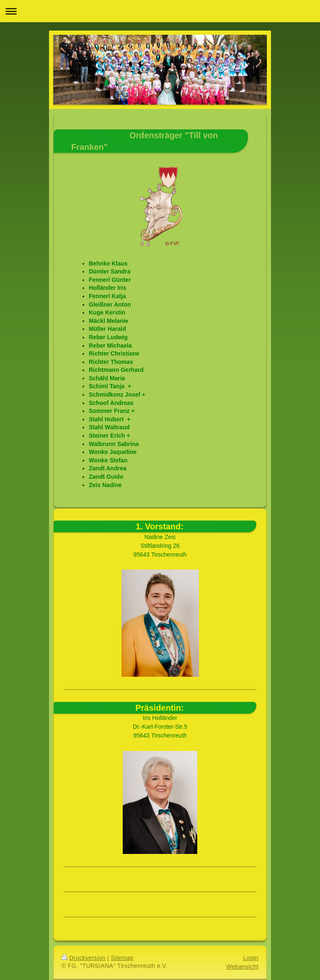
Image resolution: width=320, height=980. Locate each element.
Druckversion (84, 958)
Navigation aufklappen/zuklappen (160, 11)
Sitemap (122, 958)
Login (251, 958)
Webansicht (242, 967)
